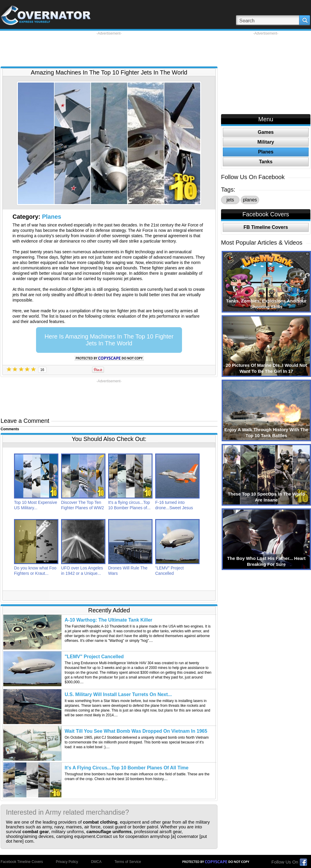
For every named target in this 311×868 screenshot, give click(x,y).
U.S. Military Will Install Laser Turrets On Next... (118, 694)
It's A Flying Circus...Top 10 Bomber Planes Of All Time (127, 768)
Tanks (266, 162)
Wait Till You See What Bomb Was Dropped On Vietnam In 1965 (136, 731)
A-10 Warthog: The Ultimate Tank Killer (108, 620)
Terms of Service (128, 862)
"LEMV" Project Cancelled (94, 657)
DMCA (96, 862)
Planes (52, 217)
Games (266, 132)
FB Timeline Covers (266, 227)
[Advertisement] (109, 49)
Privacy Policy (67, 862)
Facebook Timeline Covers (22, 862)
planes (250, 200)
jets (230, 200)
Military (266, 142)
